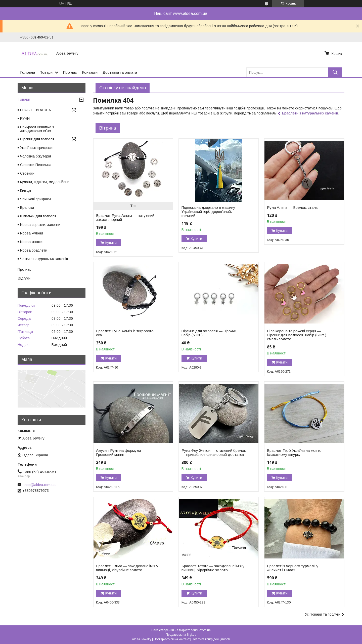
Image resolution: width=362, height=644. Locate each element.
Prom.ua (205, 630)
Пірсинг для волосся (37, 139)
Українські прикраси (36, 148)
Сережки (27, 173)
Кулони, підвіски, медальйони (45, 182)
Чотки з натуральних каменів (44, 259)
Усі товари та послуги (323, 614)
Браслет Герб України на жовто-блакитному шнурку (295, 453)
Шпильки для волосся (38, 216)
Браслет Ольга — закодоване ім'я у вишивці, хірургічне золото (127, 568)
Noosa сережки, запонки (40, 225)
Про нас (70, 72)
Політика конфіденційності (211, 639)
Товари (46, 72)
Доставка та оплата (120, 72)
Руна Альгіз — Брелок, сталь (292, 208)
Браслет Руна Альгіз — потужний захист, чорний (125, 218)
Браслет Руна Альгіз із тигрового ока (125, 333)
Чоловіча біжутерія (36, 156)
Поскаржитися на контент (172, 639)
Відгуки (24, 278)
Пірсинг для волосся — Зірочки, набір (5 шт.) (209, 333)
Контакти (90, 72)
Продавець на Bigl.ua (181, 635)
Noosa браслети (34, 250)
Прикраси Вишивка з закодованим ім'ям (37, 129)
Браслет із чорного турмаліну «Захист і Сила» (293, 568)
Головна (28, 72)
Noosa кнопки (31, 242)
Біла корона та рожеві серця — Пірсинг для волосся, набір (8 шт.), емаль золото (297, 335)
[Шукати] (335, 72)
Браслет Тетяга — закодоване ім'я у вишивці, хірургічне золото (213, 568)
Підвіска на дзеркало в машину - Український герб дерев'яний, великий (210, 212)
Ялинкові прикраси (35, 199)
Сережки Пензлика (36, 165)
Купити (111, 243)
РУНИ (25, 118)
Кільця (26, 190)
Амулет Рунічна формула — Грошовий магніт (121, 453)
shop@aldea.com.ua (39, 485)
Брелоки (27, 208)
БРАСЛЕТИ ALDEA (35, 110)
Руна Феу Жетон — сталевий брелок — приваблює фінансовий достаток (214, 453)
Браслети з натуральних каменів (310, 113)
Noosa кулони (32, 233)
